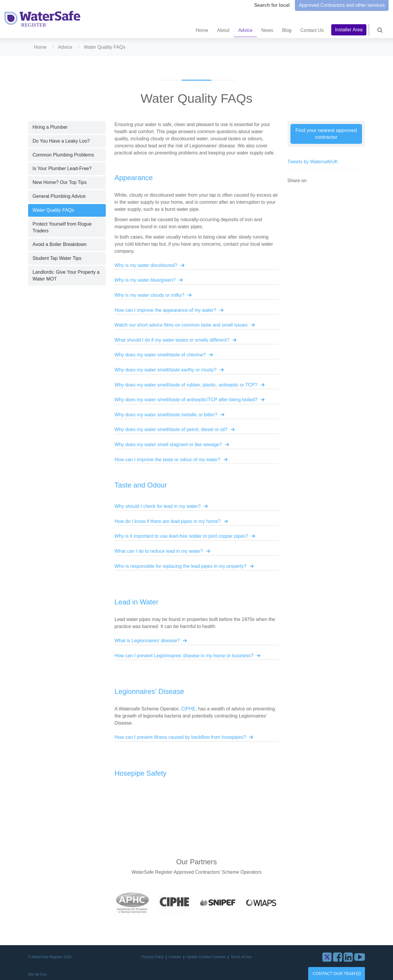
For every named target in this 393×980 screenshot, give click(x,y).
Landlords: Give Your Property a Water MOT (66, 275)
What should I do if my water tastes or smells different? (172, 340)
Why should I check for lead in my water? (158, 506)
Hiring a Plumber (50, 127)
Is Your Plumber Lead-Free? (62, 168)
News (267, 30)
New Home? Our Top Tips (60, 182)
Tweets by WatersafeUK (313, 162)
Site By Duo (37, 974)
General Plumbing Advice (59, 196)
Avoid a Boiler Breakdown (60, 244)
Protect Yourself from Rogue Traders (62, 227)
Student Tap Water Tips (57, 258)
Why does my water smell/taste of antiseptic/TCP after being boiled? (186, 400)
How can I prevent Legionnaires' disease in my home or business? (184, 656)
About (223, 30)
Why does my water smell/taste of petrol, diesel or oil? (171, 429)
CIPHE (188, 709)
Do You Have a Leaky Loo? (61, 141)
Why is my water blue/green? (145, 280)
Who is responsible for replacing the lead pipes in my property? (181, 566)
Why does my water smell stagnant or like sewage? (168, 445)
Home (202, 30)
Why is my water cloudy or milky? (150, 295)
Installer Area (349, 30)
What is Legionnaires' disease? (147, 641)
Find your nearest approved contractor (326, 134)
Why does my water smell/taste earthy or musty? (166, 370)
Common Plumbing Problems (63, 155)
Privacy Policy (153, 957)
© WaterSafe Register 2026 (50, 957)
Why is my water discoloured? (146, 265)
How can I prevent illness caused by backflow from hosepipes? (180, 737)
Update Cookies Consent (206, 957)
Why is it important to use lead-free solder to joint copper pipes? (181, 536)
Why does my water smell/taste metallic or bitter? (166, 415)
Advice (245, 30)
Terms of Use (241, 957)
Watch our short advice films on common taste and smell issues (181, 325)
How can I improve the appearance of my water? (165, 310)
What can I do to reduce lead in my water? (159, 551)
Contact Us (312, 30)
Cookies (176, 957)
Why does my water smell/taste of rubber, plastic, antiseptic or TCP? (186, 385)
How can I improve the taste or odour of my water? (168, 460)
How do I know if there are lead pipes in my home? (168, 521)
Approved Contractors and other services (342, 5)
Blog (287, 30)
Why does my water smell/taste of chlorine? (160, 355)
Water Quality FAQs (53, 210)
